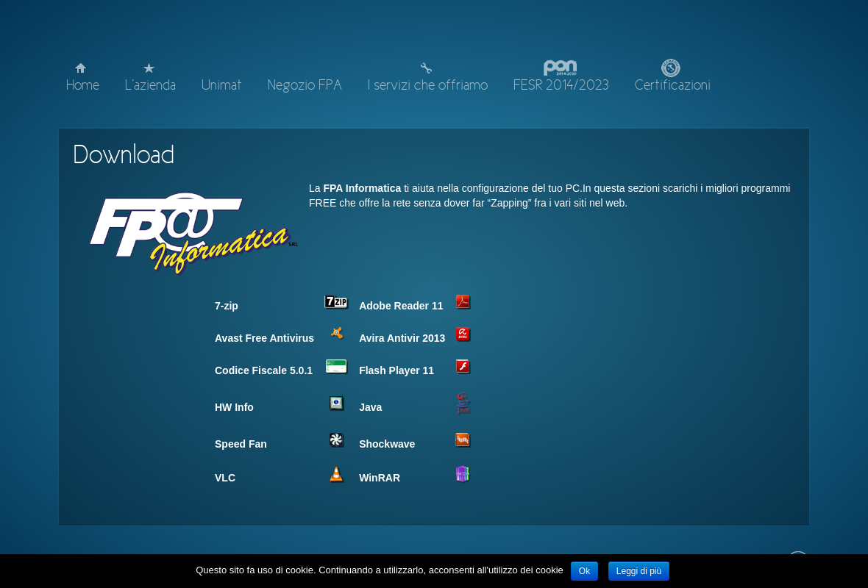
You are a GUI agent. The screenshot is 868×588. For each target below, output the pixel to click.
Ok (584, 571)
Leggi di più (639, 571)
